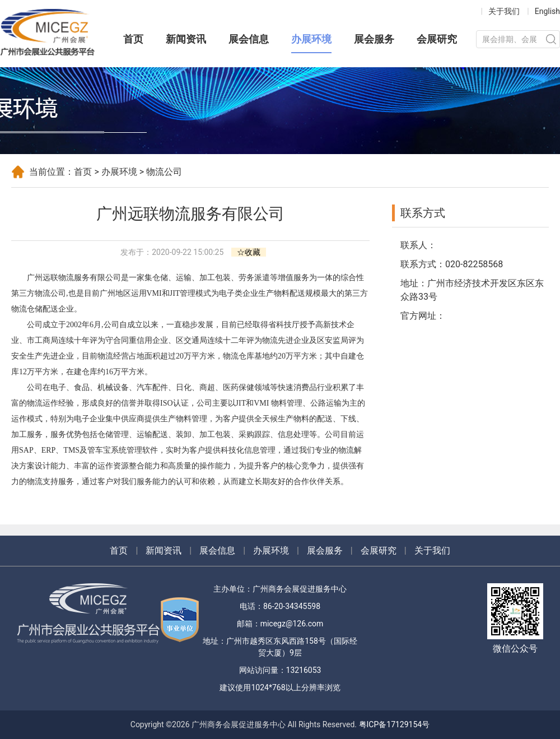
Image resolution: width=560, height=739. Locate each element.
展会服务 (374, 39)
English (547, 11)
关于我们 (504, 11)
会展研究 (437, 39)
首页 (133, 39)
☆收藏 (249, 252)
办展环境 (311, 39)
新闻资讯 (186, 39)
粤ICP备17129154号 (395, 724)
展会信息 (249, 39)
